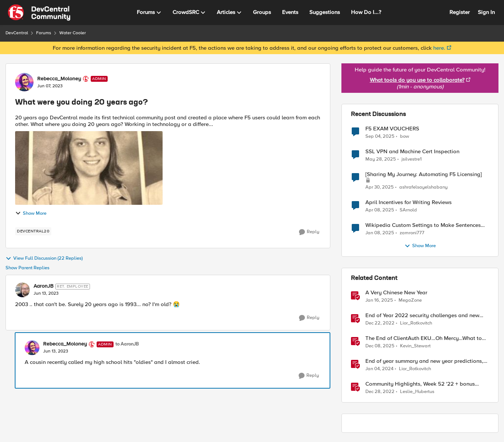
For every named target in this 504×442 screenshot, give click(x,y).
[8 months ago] (380, 346)
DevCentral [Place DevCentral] (17, 33)
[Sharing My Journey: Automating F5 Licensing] (424, 174)
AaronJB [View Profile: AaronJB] (44, 286)
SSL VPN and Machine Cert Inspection (412, 152)
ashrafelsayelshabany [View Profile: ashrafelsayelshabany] (423, 187)
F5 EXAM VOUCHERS (392, 129)
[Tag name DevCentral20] (33, 231)
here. (439, 48)
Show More (31, 213)
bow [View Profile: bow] (405, 136)
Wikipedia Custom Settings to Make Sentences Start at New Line (423, 225)
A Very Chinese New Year (396, 293)
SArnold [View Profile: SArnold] (408, 210)
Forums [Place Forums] (44, 33)
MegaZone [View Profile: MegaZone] (410, 300)
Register (460, 12)
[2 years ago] (381, 159)
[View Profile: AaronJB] (22, 290)
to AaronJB (127, 344)
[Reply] (309, 232)
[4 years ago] (380, 323)
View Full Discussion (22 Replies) (44, 259)
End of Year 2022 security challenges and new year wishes (422, 315)
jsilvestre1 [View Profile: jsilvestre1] (412, 159)
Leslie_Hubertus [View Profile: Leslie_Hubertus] (417, 392)
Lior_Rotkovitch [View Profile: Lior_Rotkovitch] (416, 323)
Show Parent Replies (27, 268)
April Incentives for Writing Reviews (409, 202)
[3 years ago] (379, 369)
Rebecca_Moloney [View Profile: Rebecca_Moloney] (59, 79)
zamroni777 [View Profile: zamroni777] (412, 233)
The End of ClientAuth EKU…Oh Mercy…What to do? (424, 338)
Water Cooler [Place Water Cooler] (73, 33)
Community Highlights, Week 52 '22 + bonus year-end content (420, 384)
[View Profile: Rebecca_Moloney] (24, 82)
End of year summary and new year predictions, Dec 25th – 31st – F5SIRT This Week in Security (424, 361)
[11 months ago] (380, 136)
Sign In (486, 12)
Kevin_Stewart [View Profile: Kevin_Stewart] (415, 346)
